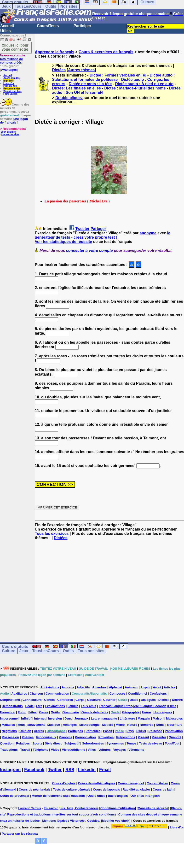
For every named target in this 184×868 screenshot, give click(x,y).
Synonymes (115, 743)
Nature (132, 725)
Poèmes (28, 737)
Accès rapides (11, 78)
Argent (145, 687)
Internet (40, 718)
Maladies (8, 725)
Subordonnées (93, 743)
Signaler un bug (12, 91)
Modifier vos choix (116, 821)
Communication (57, 694)
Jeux (6, 6)
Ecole (30, 706)
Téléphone (41, 750)
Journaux (81, 718)
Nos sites (69, 6)
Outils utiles (96, 796)
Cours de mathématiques (97, 783)
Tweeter (82, 229)
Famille (73, 706)
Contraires (65, 700)
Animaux (131, 687)
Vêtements (136, 750)
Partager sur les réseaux (20, 834)
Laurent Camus (30, 808)
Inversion (55, 718)
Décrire (177, 700)
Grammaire (71, 712)
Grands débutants (95, 712)
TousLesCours (28, 6)
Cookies (93, 821)
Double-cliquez (69, 98)
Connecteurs (32, 700)
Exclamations (55, 706)
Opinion (25, 731)
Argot (157, 687)
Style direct (53, 743)
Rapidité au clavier (136, 789)
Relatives (23, 743)
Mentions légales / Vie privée (63, 821)
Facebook (34, 770)
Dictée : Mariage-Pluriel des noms (135, 88)
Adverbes (99, 687)
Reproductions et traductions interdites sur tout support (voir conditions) (61, 814)
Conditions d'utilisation (118, 808)
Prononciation (85, 737)
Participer (82, 26)
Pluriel (141, 731)
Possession (10, 737)
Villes (92, 750)
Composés (117, 694)
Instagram (10, 770)
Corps (80, 700)
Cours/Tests (48, 26)
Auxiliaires (19, 694)
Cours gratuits (15, 647)
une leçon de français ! (14, 121)
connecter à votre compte (89, 251)
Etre (39, 706)
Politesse (155, 731)
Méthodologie (89, 725)
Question (7, 743)
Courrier (109, 700)
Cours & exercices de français (106, 52)
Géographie (131, 712)
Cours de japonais (106, 789)
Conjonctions (10, 700)
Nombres (146, 725)
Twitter (55, 770)
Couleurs (94, 700)
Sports (37, 743)
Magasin (144, 718)
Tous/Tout (172, 743)
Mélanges (70, 725)
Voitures (105, 750)
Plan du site (10, 86)
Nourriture (175, 725)
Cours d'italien (157, 783)
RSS (70, 770)
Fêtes (33, 712)
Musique (54, 725)
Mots (21, 725)
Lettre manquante (104, 718)
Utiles (6, 31)
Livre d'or (9, 83)
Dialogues (148, 700)
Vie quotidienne (74, 750)
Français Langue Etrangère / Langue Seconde (132, 706)
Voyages (120, 750)
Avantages (9, 70)
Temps (131, 743)
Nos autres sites (10, 134)
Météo (120, 725)
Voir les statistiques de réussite (63, 242)
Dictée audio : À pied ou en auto (144, 84)
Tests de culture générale (72, 789)
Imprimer (9, 81)
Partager (98, 229)
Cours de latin (163, 789)
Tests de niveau (151, 743)
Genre (44, 712)
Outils (51, 6)
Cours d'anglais (64, 783)
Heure (147, 712)
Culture (9, 651)
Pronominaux (46, 737)
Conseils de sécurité (153, 808)
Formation (8, 712)
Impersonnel (9, 718)
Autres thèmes (81, 70)
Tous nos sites (91, 651)
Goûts (55, 712)
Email (105, 770)
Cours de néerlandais (34, 789)
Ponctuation (174, 731)
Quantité (175, 737)
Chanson (36, 694)
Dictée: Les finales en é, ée (76, 88)
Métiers (108, 725)
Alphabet (116, 687)
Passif (108, 731)
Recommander (12, 89)
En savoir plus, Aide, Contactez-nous (71, 808)
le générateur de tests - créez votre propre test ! (102, 235)
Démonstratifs (12, 706)
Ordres (39, 731)
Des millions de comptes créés (13, 59)
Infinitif (26, 718)
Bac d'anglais (118, 796)
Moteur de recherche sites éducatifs (58, 796)
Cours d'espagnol (131, 783)
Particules (93, 731)
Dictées (59, 70)
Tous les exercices (52, 534)
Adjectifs (83, 687)
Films (172, 706)
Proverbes (106, 737)
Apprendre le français (55, 52)
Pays (130, 731)
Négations (9, 731)
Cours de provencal (14, 796)
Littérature (127, 718)
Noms (160, 725)
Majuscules (174, 718)
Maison (158, 718)
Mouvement (36, 725)
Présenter (159, 737)
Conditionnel (137, 694)
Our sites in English (145, 796)
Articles (169, 687)
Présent (144, 737)
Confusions (158, 694)
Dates (134, 700)
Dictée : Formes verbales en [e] (118, 75)
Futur (22, 712)
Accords (68, 687)
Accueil (7, 26)
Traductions (9, 750)
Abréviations (50, 687)
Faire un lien (10, 94)
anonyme (148, 233)
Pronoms (65, 737)
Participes (75, 731)
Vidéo (55, 750)
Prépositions (126, 737)
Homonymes (163, 712)
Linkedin (87, 770)
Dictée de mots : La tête (90, 84)
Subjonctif (72, 743)
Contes (49, 700)
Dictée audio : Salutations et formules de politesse (113, 77)
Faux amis (89, 706)
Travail (25, 750)
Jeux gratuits (8, 132)
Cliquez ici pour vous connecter (15, 47)
